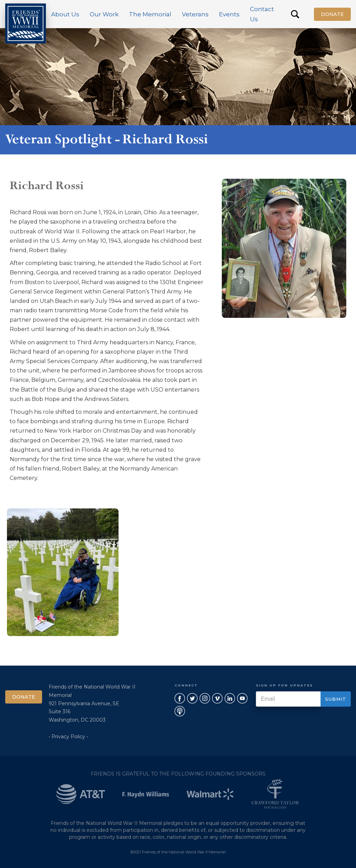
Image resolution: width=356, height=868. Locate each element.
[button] (65, 14)
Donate (332, 14)
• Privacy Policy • (68, 737)
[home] (26, 23)
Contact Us (262, 14)
